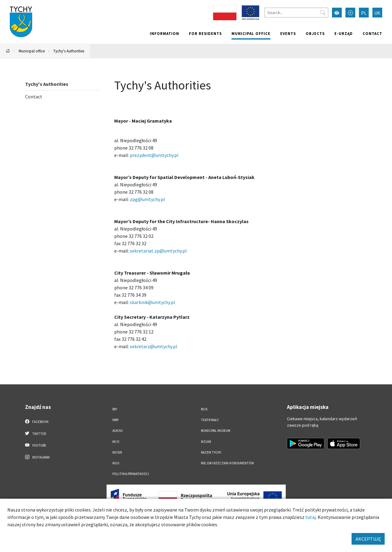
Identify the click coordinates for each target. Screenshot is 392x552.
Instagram (37, 457)
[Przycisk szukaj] (323, 13)
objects (315, 33)
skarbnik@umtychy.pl (153, 302)
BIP (115, 409)
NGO (116, 463)
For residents (205, 33)
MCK (204, 409)
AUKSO (118, 431)
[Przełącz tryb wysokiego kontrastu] (337, 13)
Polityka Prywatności (131, 474)
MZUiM (206, 442)
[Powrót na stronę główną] (8, 51)
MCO (116, 442)
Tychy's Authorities (69, 51)
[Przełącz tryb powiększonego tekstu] (350, 13)
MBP (115, 420)
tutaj (311, 517)
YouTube (36, 445)
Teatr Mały (210, 420)
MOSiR (117, 452)
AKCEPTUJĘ (368, 539)
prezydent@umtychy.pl (154, 155)
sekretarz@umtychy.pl (154, 346)
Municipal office (251, 33)
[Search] (296, 13)
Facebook (37, 421)
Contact (372, 33)
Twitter (36, 433)
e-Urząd (344, 33)
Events (288, 33)
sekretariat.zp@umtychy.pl (158, 251)
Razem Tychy (211, 452)
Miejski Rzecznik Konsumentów (227, 463)
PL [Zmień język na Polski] (364, 13)
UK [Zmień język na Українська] (377, 13)
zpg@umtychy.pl (147, 199)
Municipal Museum (216, 431)
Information (164, 33)
